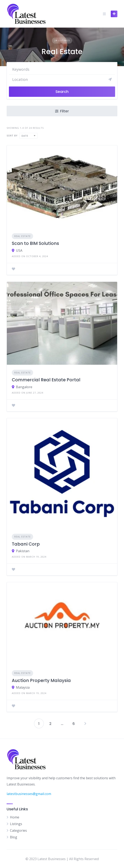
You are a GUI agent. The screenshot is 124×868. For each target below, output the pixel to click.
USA (19, 250)
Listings (16, 824)
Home (15, 817)
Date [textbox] (25, 136)
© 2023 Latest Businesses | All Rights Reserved (62, 859)
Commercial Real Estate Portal (46, 380)
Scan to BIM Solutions (35, 243)
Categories (18, 830)
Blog (14, 837)
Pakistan (23, 551)
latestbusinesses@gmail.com (29, 794)
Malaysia (23, 687)
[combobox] (28, 136)
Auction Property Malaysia (41, 680)
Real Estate (22, 236)
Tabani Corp (26, 544)
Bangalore (24, 387)
